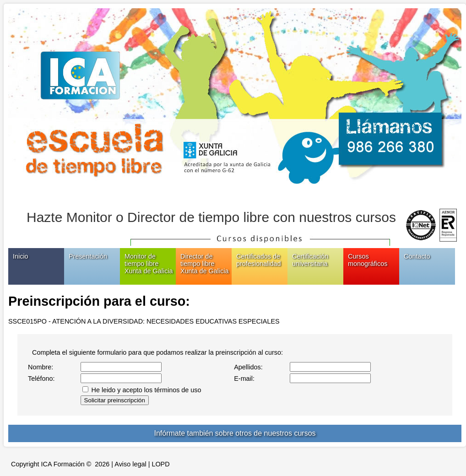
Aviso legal (130, 464)
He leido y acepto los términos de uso (146, 390)
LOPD (160, 464)
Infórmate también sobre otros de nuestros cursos (235, 433)
